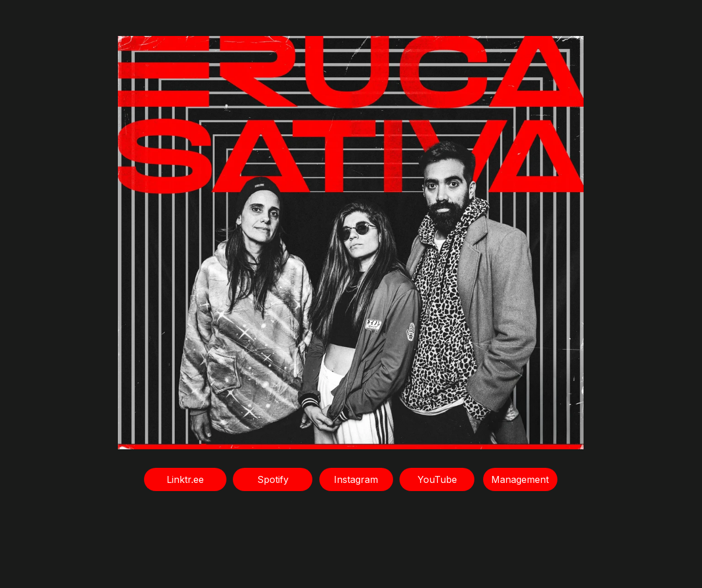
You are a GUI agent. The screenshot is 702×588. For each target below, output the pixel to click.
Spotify (273, 479)
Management (520, 479)
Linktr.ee (185, 479)
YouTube (437, 479)
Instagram (356, 479)
